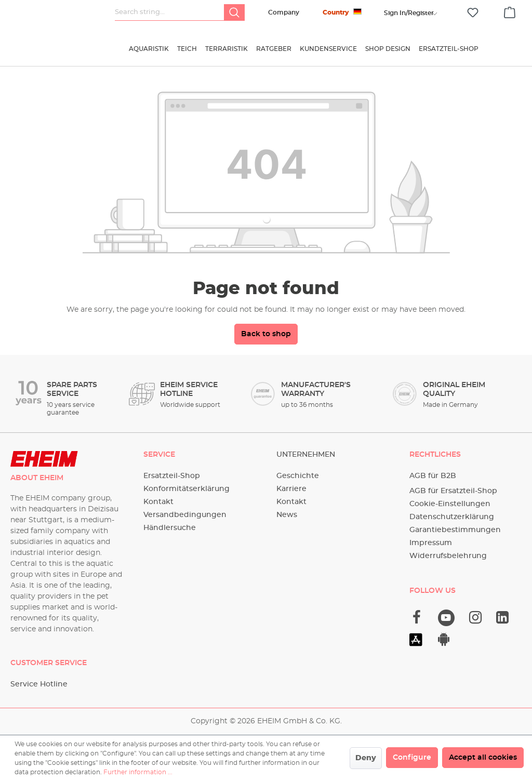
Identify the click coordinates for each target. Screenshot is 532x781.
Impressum (431, 543)
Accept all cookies (483, 758)
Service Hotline (39, 684)
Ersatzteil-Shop (172, 476)
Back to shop (266, 334)
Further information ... (138, 772)
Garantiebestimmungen (455, 530)
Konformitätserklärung (187, 489)
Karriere (291, 489)
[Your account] (409, 13)
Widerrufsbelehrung (448, 556)
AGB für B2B (433, 476)
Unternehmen (306, 455)
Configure (412, 758)
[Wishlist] (473, 13)
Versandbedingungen (185, 515)
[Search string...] (170, 12)
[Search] (234, 12)
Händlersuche (170, 528)
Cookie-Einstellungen (450, 504)
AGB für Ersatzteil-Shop (453, 491)
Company (284, 12)
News (287, 515)
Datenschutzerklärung (452, 517)
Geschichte (298, 476)
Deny (366, 758)
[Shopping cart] (510, 11)
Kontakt (158, 502)
